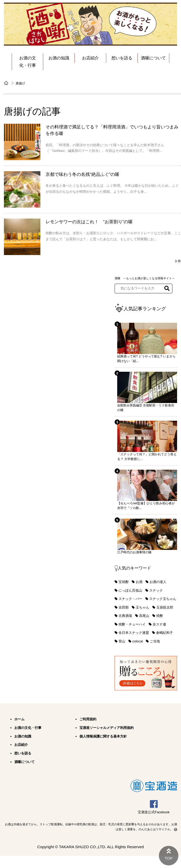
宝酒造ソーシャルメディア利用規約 (107, 728)
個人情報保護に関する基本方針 (103, 736)
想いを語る (122, 58)
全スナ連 (159, 624)
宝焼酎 (124, 582)
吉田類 (124, 607)
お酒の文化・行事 (28, 62)
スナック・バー (130, 599)
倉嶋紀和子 (164, 633)
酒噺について (153, 58)
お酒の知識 (59, 58)
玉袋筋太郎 (165, 607)
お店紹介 (90, 58)
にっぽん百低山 (130, 590)
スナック (156, 590)
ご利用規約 (88, 719)
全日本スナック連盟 (134, 633)
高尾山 (144, 616)
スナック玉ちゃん (163, 599)
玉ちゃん (142, 607)
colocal (138, 641)
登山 (122, 641)
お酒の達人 (158, 582)
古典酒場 (125, 616)
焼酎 (160, 616)
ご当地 (155, 641)
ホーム (19, 719)
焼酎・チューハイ (132, 624)
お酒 (139, 582)
